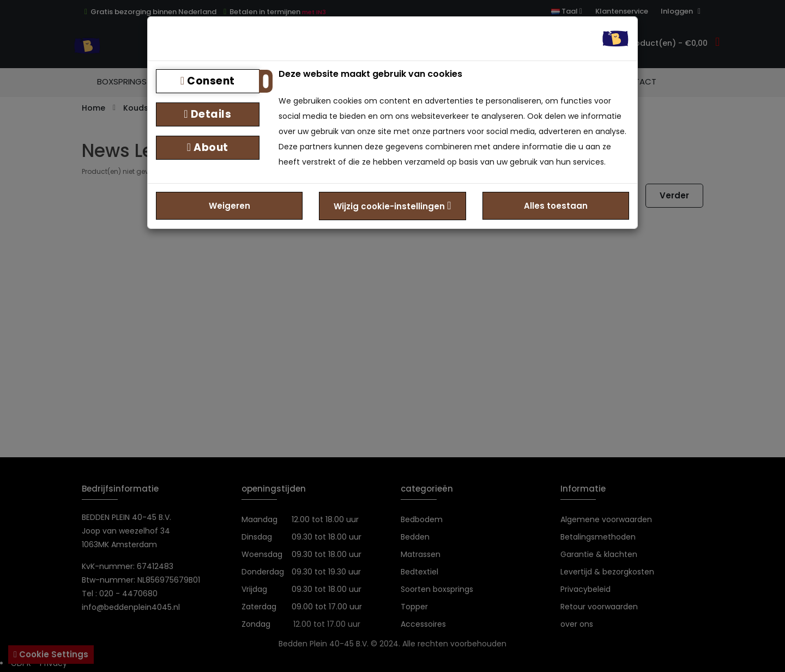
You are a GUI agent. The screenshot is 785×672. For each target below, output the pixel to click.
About (208, 147)
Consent (208, 81)
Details (207, 114)
